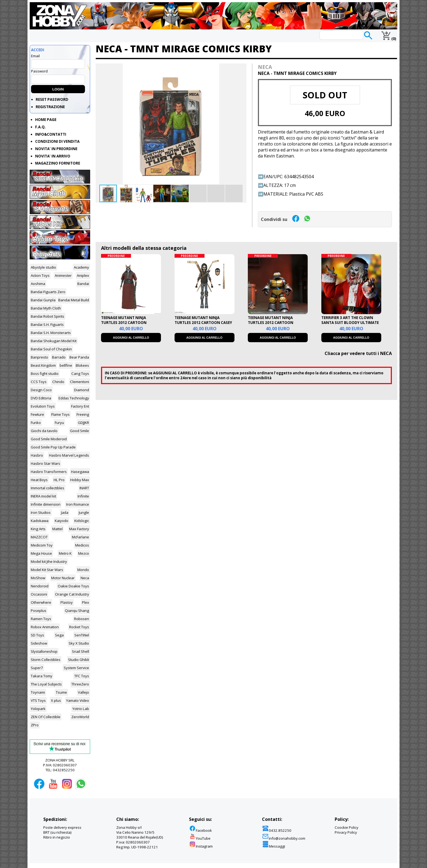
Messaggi (274, 846)
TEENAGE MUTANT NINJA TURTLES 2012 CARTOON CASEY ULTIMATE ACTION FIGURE (203, 323)
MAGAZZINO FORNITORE (58, 163)
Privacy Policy (346, 832)
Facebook (200, 830)
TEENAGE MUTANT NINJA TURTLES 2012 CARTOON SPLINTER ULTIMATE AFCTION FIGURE (128, 325)
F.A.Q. (40, 127)
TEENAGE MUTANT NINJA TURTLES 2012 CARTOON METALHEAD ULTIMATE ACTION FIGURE (276, 325)
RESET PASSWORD (52, 99)
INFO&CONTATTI (51, 134)
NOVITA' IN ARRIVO (53, 156)
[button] (242, 68)
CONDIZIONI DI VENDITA (57, 141)
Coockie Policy (347, 827)
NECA (265, 67)
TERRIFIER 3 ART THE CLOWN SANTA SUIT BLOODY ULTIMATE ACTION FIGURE (350, 323)
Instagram (201, 846)
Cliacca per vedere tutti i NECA (358, 353)
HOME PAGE (46, 120)
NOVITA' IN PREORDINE (56, 149)
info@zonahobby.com (284, 838)
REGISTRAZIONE (50, 107)
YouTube (200, 838)
